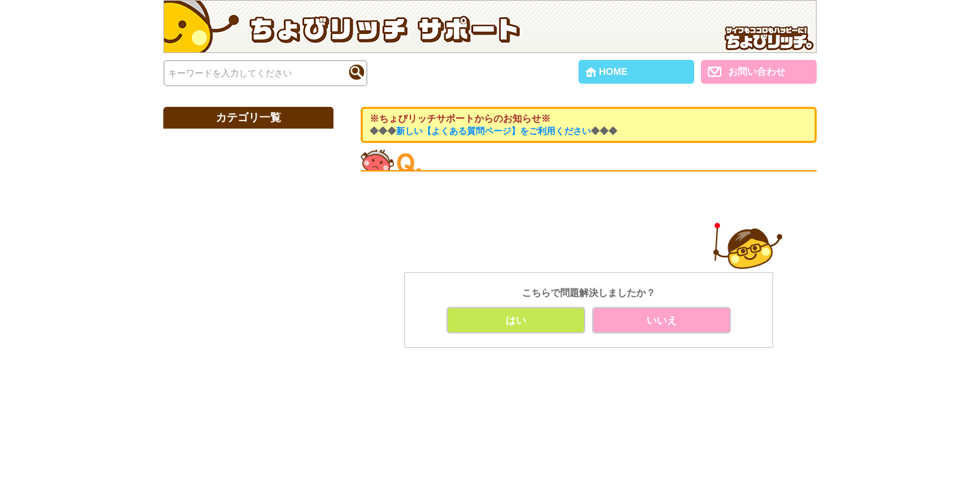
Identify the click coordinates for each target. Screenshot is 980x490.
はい (516, 320)
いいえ (662, 320)
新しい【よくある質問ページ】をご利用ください (493, 131)
